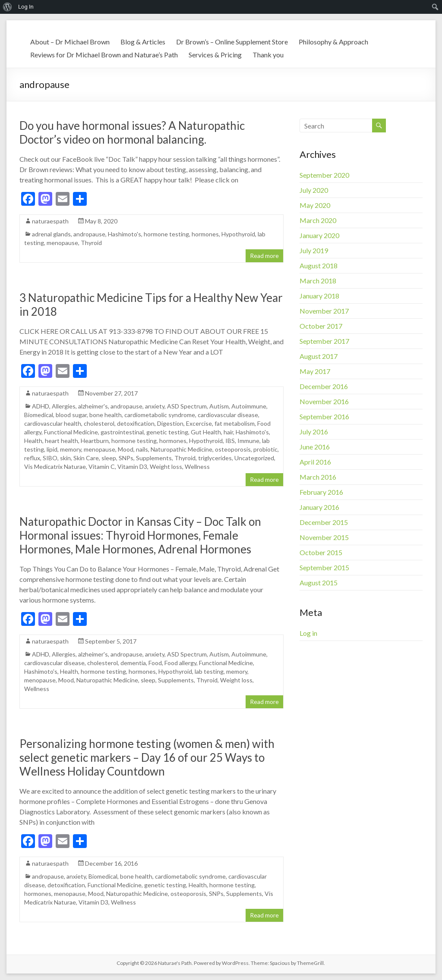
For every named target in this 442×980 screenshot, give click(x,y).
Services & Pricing (215, 55)
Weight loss (166, 466)
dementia (133, 663)
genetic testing (167, 432)
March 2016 (318, 477)
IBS (230, 441)
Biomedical (39, 415)
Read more (264, 256)
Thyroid (91, 243)
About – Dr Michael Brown (70, 42)
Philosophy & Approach (333, 42)
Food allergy (180, 663)
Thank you (268, 55)
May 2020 (315, 205)
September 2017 (324, 341)
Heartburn (95, 441)
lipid (52, 449)
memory (71, 449)
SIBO (50, 458)
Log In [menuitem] (26, 7)
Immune (248, 441)
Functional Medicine (71, 432)
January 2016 (319, 507)
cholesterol (99, 423)
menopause (62, 243)
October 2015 (321, 552)
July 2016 (314, 432)
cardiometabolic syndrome (160, 415)
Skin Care (86, 458)
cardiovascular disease (228, 415)
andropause (89, 234)
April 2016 (315, 462)
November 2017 (324, 311)
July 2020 (314, 190)
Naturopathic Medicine (182, 449)
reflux (32, 458)
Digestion (170, 423)
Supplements (154, 458)
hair (228, 432)
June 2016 (315, 447)
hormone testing (166, 234)
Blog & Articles (143, 42)
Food (155, 663)
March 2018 (318, 281)
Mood (126, 449)
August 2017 (319, 356)
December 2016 (324, 386)
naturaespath (50, 221)
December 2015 (324, 522)
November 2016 (324, 401)
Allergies (64, 406)
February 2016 (321, 492)
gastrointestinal (122, 432)
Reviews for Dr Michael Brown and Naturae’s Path (104, 55)
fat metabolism (235, 423)
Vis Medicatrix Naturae (55, 466)
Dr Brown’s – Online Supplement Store (232, 42)
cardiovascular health (53, 423)
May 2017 (315, 371)
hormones (205, 234)
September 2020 (324, 175)
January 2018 (319, 296)
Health (33, 441)
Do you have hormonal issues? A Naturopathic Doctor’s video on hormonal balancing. (132, 132)
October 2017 (321, 326)
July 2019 (314, 250)
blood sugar (71, 415)
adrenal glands (51, 234)
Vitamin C (102, 466)
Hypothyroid (238, 234)
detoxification (136, 423)
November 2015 (324, 537)
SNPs (126, 458)
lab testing (209, 671)
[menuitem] (8, 7)
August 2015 (319, 583)
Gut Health (206, 432)
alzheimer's (93, 406)
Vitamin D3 (132, 466)
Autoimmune (249, 406)
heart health (62, 441)
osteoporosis (233, 449)
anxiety (155, 406)
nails (142, 449)
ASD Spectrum (187, 406)
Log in (308, 633)
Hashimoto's (125, 234)
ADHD (41, 406)
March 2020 (318, 220)
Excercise (199, 423)
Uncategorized (254, 458)
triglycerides (215, 458)
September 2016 (324, 416)
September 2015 (324, 567)
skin (65, 458)
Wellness (197, 466)
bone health (106, 415)
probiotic (265, 449)
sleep (109, 458)
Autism (219, 406)
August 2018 (319, 265)
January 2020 (319, 235)
